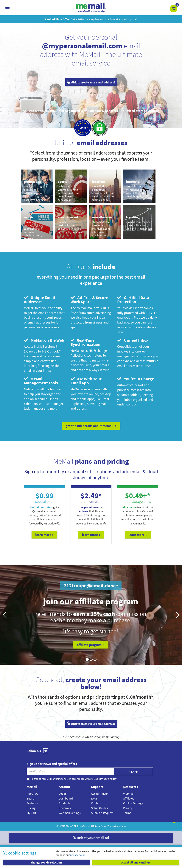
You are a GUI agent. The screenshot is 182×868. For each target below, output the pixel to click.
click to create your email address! (91, 82)
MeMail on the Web (44, 340)
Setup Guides (99, 808)
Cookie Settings (133, 803)
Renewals (65, 808)
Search (31, 798)
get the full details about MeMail (91, 426)
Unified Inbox (133, 340)
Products (64, 803)
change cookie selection (46, 862)
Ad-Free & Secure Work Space (89, 300)
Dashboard (66, 798)
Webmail (129, 794)
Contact (96, 803)
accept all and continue (136, 862)
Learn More (44, 535)
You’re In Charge (136, 379)
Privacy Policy (100, 826)
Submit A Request (102, 813)
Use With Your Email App (86, 381)
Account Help (99, 794)
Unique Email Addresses (39, 300)
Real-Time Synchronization (85, 342)
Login (62, 794)
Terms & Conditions (117, 826)
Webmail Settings (70, 813)
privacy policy (78, 855)
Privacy (128, 808)
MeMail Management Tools (41, 381)
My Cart (31, 813)
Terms (127, 813)
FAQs (94, 798)
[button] (174, 9)
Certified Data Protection (133, 300)
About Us (32, 794)
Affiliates (129, 798)
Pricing (31, 808)
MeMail (67, 826)
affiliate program (91, 645)
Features (32, 803)
